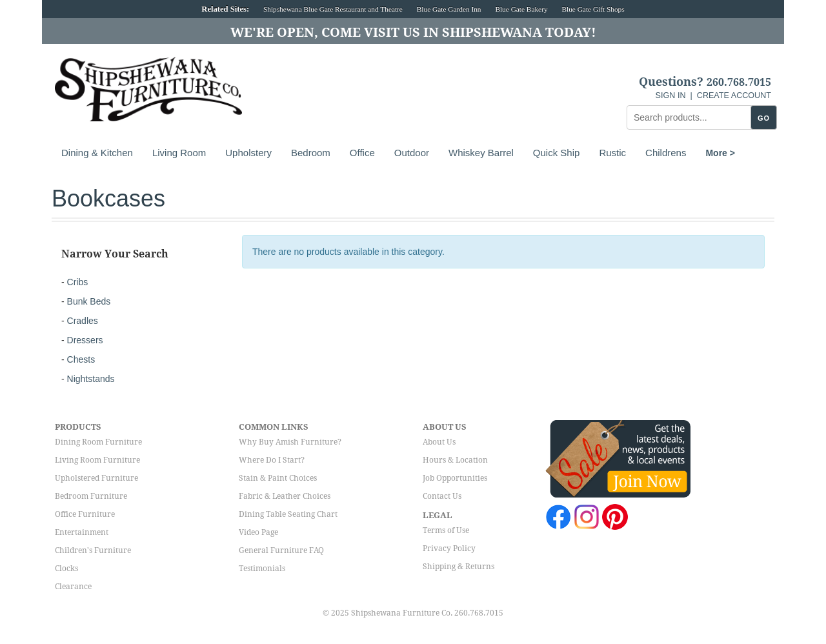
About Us (439, 442)
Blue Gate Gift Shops (593, 9)
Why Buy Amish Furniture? (290, 442)
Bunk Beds (89, 301)
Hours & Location (455, 460)
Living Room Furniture (97, 460)
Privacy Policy (449, 548)
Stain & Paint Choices (278, 478)
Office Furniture (85, 514)
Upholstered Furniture (96, 478)
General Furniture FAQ (281, 550)
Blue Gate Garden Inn (449, 9)
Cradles (83, 321)
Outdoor (412, 153)
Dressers (85, 340)
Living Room (179, 153)
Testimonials (262, 569)
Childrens (666, 153)
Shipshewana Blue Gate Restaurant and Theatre (333, 9)
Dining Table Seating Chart (288, 514)
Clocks (66, 569)
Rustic (612, 153)
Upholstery (248, 153)
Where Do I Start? (272, 460)
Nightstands (91, 379)
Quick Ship (557, 153)
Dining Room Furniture (98, 442)
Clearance (73, 587)
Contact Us (442, 496)
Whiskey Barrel (481, 153)
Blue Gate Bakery (521, 9)
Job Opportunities (455, 478)
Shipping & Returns (458, 567)
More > (720, 153)
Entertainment (82, 532)
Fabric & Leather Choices (285, 496)
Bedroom (311, 153)
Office (362, 153)
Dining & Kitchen (97, 153)
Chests (81, 359)
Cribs (78, 282)
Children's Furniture (93, 550)
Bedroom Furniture (91, 496)
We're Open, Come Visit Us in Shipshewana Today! (413, 32)
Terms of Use (446, 530)
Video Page (258, 532)
